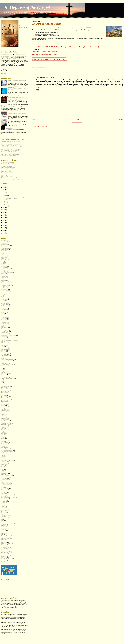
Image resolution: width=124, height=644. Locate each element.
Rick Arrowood (5, 490)
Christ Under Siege (5, 290)
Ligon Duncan (4, 418)
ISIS (2, 382)
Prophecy (3, 472)
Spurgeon (3, 526)
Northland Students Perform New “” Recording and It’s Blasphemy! (18, 113)
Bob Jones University (6, 269)
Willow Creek (4, 554)
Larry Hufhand (4, 413)
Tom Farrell (4, 541)
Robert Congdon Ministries (7, 495)
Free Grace (4, 352)
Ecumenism (4, 329)
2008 (4, 230)
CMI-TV (3, 165)
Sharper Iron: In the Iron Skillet (58, 14)
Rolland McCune (5, 499)
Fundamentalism (5, 356)
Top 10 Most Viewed (6, 543)
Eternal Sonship (5, 334)
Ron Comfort (4, 501)
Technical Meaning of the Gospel (9, 536)
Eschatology (4, 333)
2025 (4, 186)
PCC (2, 458)
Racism (3, 474)
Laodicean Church (5, 412)
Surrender (3, 533)
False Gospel (4, 344)
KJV (2, 408)
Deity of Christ (4, 316)
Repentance (4, 481)
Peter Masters (4, 463)
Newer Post (34, 119)
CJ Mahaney (4, 297)
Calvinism (3, 274)
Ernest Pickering (5, 331)
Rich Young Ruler (5, 489)
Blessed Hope (4, 262)
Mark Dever (4, 427)
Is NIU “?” (17, 90)
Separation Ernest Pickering (7, 514)
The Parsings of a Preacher (7, 173)
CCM (2, 279)
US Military (4, 550)
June (5, 200)
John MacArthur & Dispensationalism (10, 178)
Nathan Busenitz (5, 443)
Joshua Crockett (5, 402)
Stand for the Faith (5, 174)
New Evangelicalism (6, 445)
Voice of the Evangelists (7, 551)
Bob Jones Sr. (4, 267)
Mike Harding (4, 436)
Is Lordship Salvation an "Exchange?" (10, 156)
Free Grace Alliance (6, 353)
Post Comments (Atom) (44, 127)
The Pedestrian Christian (7, 171)
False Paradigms (5, 345)
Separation (4, 513)
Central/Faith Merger (6, 284)
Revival (3, 487)
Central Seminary (5, 283)
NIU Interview (4, 448)
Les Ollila (3, 416)
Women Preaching (5, 555)
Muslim (3, 441)
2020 (4, 211)
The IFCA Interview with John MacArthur (11, 154)
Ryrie (2, 505)
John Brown (4, 395)
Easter (3, 326)
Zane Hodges (4, 560)
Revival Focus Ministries (7, 166)
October (6, 192)
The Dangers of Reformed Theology (9, 164)
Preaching (3, 471)
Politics (3, 468)
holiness (3, 372)
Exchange (3, 339)
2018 (4, 214)
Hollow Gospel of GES (6, 374)
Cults (2, 307)
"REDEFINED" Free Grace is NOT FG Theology (12, 153)
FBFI (2, 347)
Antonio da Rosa (5, 248)
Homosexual (4, 376)
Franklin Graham (5, 349)
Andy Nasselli (4, 247)
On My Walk (4, 175)
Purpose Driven (5, 473)
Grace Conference (5, 363)
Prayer (3, 469)
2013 (4, 222)
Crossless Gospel (5, 304)
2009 (4, 229)
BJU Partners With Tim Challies (10, 198)
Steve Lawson (4, 528)
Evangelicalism (40, 69)
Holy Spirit (4, 375)
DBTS (3, 313)
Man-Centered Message (6, 423)
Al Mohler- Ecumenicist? (7, 148)
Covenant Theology (6, 303)
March (6, 204)
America (3, 243)
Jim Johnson (4, 393)
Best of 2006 (4, 253)
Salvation (3, 506)
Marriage (3, 432)
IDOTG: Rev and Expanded (7, 379)
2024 (4, 188)
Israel (2, 385)
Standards (3, 527)
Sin (2, 519)
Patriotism (3, 457)
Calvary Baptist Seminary (7, 273)
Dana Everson (4, 308)
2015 (4, 219)
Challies (88, 27)
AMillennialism (5, 244)
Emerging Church (5, 330)
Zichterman (4, 561)
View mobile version (77, 122)
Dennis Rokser (4, 317)
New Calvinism (5, 444)
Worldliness (4, 556)
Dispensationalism (5, 321)
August (6, 196)
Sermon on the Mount (6, 515)
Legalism (3, 414)
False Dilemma (5, 343)
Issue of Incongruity (6, 386)
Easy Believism (5, 327)
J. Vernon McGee (5, 389)
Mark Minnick (4, 430)
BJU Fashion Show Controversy (8, 143)
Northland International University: (16, 99)
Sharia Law (4, 517)
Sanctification (4, 509)
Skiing (3, 520)
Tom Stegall (4, 542)
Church (3, 296)
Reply (37, 90)
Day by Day (4, 312)
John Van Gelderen (5, 399)
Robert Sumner (5, 496)
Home (77, 119)
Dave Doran (4, 310)
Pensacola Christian (6, 459)
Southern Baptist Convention (8, 523)
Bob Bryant (4, 264)
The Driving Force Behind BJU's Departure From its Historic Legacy (49, 60)
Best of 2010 (4, 258)
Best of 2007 (4, 255)
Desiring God (4, 319)
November (6, 191)
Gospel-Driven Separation (7, 361)
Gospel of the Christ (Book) (7, 359)
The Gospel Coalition (6, 538)
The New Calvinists (6, 170)
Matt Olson (4, 434)
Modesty (3, 439)
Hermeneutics (4, 370)
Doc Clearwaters (5, 322)
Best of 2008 (4, 256)
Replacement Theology (6, 482)
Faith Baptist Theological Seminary (9, 340)
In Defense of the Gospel (27, 7)
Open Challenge (5, 454)
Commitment (4, 299)
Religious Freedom (5, 480)
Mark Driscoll (4, 428)
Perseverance (4, 462)
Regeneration (4, 478)
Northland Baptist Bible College (8, 449)
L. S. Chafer (4, 409)
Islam (2, 384)
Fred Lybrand (4, 350)
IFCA (2, 381)
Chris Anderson (5, 289)
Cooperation (4, 302)
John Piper (4, 398)
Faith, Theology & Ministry (7, 177)
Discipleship (4, 320)
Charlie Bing (4, 288)
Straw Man (4, 531)
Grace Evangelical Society (7, 365)
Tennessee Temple (5, 537)
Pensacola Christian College (7, 460)
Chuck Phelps (4, 294)
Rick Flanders (4, 491)
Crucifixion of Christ (6, 306)
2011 (4, 226)
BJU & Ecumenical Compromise (8, 145)
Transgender (4, 545)
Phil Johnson (4, 464)
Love (2, 422)
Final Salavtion (5, 348)
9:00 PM (45, 67)
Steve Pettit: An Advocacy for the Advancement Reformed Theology (49, 57)
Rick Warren (4, 494)
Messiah (3, 435)
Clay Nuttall (4, 298)
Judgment (3, 403)
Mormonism (4, 440)
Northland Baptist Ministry (7, 450)
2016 (4, 217)
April (5, 203)
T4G (2, 535)
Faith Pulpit (4, 342)
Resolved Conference (6, 483)
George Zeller (4, 358)
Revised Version (5, 486)
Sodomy (3, 522)
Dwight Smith (4, 325)
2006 (4, 234)
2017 (4, 216)
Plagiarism (4, 467)
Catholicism (4, 278)
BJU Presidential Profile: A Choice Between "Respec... (15, 197)
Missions (3, 437)
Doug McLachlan (5, 324)
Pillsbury (3, 466)
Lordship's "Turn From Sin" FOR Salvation (11, 142)
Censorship (4, 280)
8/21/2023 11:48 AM (49, 78)
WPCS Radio (4, 558)
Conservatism (4, 301)
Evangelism (4, 338)
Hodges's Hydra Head (6, 371)
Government (4, 362)
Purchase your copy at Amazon (23, 27)
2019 (4, 212)
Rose (2, 504)
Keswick (3, 405)
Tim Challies (59, 69)
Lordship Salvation (35, 12)
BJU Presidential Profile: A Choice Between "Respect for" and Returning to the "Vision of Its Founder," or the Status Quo (69, 47)
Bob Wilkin (4, 271)
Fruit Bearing (4, 354)
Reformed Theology (47, 69)
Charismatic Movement (6, 285)
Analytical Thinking (6, 246)
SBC (2, 512)
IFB (2, 380)
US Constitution (5, 549)
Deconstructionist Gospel (7, 315)
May (5, 201)
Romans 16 (4, 500)
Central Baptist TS (5, 281)
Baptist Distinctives (5, 251)
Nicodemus (4, 446)
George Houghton (5, 357)
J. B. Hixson (4, 388)
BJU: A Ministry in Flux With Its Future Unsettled (44, 54)
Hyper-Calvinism (5, 377)
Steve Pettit (54, 69)
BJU (36, 69)
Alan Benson (4, 242)
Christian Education (6, 292)
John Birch (4, 394)
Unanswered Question (6, 547)
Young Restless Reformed (7, 559)
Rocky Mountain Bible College (8, 497)
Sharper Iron (4, 518)
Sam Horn (3, 508)
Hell (2, 368)
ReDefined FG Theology (7, 476)
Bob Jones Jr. (4, 266)
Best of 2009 (4, 257)
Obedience (4, 453)
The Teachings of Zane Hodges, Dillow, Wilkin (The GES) (14, 179)
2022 (4, 208)
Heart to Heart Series (6, 367)
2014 (4, 221)
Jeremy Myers (4, 391)
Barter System (4, 252)
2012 (4, 224)
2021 (4, 209)
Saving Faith (4, 510)
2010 (4, 227)
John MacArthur (5, 397)
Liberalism (4, 417)
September (6, 194)
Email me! (4, 74)
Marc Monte (4, 426)
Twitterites (4, 546)
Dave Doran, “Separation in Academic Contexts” (12, 144)
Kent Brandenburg (5, 404)
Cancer (3, 275)
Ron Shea (3, 503)
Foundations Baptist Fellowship (8, 168)
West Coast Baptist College (7, 552)
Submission (4, 532)
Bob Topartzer (4, 270)
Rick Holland (4, 492)
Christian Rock (5, 293)
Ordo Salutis (4, 455)
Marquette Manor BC (6, 431)
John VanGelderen (5, 400)
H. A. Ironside (4, 366)
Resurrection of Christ (6, 485)
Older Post (120, 119)
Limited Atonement (5, 420)
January (6, 206)
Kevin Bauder (4, 407)
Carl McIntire (4, 276)
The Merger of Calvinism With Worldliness (11, 149)
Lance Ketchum (5, 411)
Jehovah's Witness (5, 390)
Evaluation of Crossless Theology (9, 335)
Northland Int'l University (7, 451)
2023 (4, 189)
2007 (4, 232)
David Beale (4, 311)
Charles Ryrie (4, 287)
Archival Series (5, 250)
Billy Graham (4, 260)
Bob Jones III (4, 265)
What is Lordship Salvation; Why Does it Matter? (12, 147)
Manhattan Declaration (6, 425)
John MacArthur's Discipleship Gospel (10, 152)
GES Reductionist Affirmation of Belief (10, 151)
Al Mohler (3, 241)
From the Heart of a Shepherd (8, 162)
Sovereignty (4, 524)
